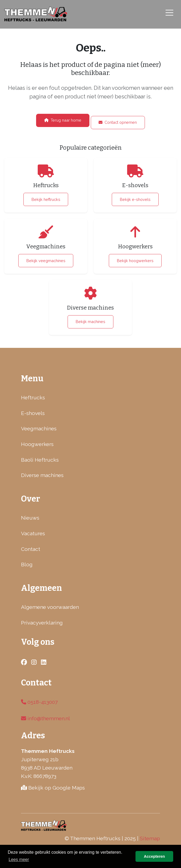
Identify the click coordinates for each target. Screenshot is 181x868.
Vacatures (33, 533)
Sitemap (150, 838)
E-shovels (33, 413)
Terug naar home (63, 120)
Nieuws (30, 518)
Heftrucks (33, 397)
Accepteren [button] (154, 856)
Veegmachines (39, 428)
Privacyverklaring (42, 623)
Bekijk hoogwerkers (135, 261)
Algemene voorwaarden (50, 607)
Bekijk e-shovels (135, 199)
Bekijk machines (90, 322)
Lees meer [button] (19, 860)
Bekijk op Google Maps (53, 788)
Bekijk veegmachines (46, 261)
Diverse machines (42, 475)
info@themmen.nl (46, 718)
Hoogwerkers (37, 444)
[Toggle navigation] (170, 13)
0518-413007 (39, 702)
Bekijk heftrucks (46, 199)
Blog (27, 564)
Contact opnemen (118, 122)
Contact (31, 549)
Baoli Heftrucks (40, 460)
